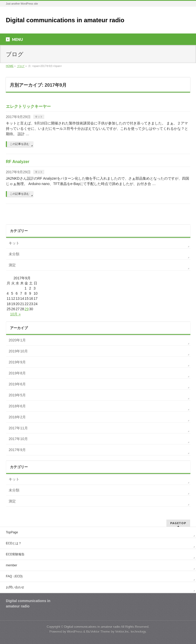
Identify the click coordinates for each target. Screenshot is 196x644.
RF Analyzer (18, 162)
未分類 (14, 254)
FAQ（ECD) (14, 576)
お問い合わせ (15, 587)
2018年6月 (17, 406)
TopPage (12, 532)
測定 (12, 265)
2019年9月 (17, 362)
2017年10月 (18, 439)
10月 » (15, 314)
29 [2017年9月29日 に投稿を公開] (27, 309)
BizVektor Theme (98, 631)
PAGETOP (178, 523)
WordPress (75, 631)
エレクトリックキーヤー (28, 106)
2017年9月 (17, 450)
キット (39, 117)
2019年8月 (17, 373)
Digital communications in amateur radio (65, 20)
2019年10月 (18, 351)
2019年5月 (17, 395)
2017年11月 (18, 428)
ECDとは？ (14, 543)
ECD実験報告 (15, 554)
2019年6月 (17, 384)
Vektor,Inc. (122, 631)
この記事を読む (20, 144)
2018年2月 (17, 417)
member (11, 565)
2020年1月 (17, 340)
